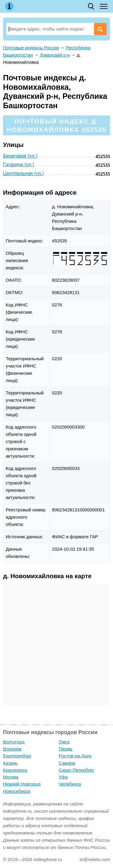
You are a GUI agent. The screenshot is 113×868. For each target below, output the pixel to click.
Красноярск (15, 770)
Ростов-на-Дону (75, 756)
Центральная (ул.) (23, 173)
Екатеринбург (17, 756)
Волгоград (14, 742)
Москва (11, 777)
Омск (64, 742)
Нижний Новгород (22, 784)
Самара (67, 763)
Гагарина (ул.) (19, 165)
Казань (10, 763)
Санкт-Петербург (77, 770)
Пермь (66, 749)
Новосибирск (17, 791)
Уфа (63, 777)
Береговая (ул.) (20, 156)
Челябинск (70, 784)
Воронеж (12, 749)
